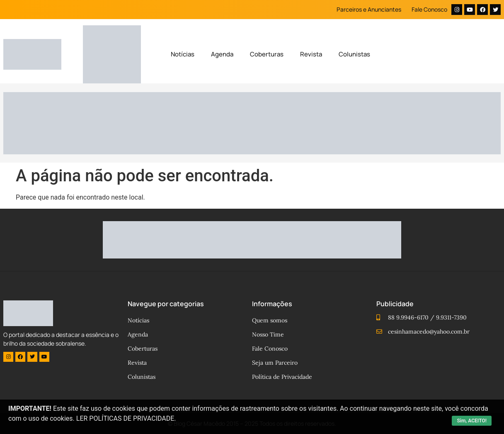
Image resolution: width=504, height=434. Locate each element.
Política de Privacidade (282, 377)
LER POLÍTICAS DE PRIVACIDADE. (126, 418)
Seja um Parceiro (275, 363)
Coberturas (267, 54)
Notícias (183, 54)
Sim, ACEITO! (472, 421)
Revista (311, 54)
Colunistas (354, 54)
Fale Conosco (429, 9)
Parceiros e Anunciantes (369, 9)
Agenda (222, 54)
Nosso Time (268, 334)
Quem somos (270, 320)
